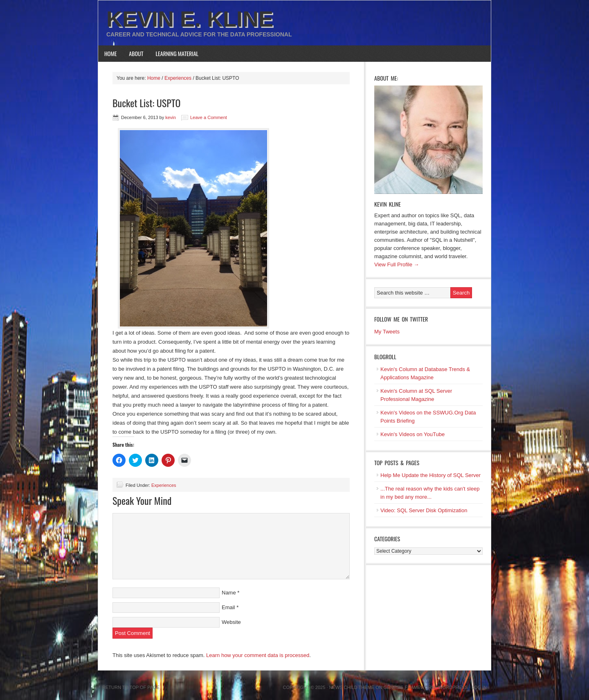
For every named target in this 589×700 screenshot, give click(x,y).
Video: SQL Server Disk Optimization (424, 510)
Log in (479, 687)
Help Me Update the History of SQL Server (431, 475)
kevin (171, 117)
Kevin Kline (388, 204)
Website (231, 622)
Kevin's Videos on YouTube (413, 434)
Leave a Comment (209, 117)
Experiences (164, 485)
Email (228, 607)
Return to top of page (131, 687)
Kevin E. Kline (190, 19)
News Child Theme (352, 687)
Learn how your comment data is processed (258, 655)
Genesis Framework (409, 687)
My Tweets (387, 332)
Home (110, 53)
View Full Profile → (397, 264)
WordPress (453, 687)
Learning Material (177, 53)
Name (229, 593)
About (136, 53)
